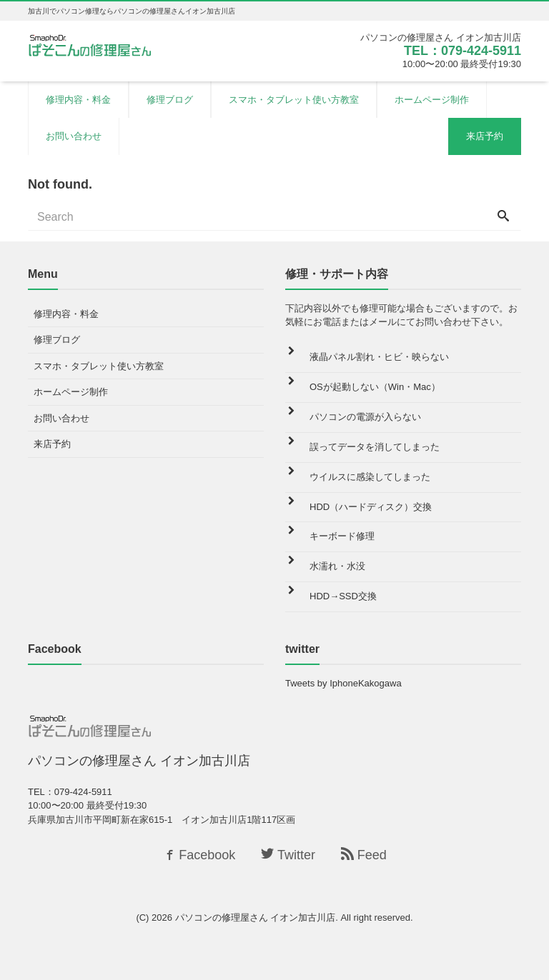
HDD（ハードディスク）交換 (371, 507)
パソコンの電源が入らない (365, 417)
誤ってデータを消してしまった (375, 447)
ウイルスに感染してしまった (370, 477)
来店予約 (485, 136)
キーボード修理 (342, 536)
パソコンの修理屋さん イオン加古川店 (256, 917)
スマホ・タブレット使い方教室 (294, 100)
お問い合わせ (74, 136)
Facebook (199, 855)
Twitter (288, 855)
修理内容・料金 (78, 100)
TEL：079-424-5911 (463, 51)
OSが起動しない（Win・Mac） (375, 387)
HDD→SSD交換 (343, 596)
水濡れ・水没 (337, 566)
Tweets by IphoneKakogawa (343, 683)
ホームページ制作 (432, 100)
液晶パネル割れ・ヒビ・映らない (379, 357)
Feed (364, 855)
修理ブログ (170, 100)
